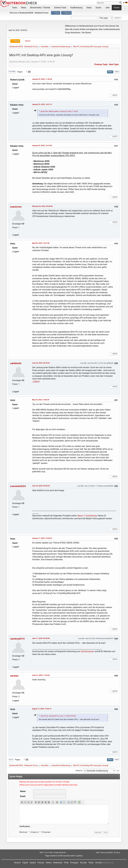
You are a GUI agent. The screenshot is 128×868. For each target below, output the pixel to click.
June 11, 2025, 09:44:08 (41, 638)
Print (117, 72)
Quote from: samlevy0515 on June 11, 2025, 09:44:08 (58, 716)
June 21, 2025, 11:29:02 (41, 675)
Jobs (107, 8)
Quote (113, 95)
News (24, 8)
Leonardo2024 (18, 486)
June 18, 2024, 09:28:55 (41, 486)
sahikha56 (16, 363)
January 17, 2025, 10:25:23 (42, 538)
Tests (15, 8)
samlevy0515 (17, 639)
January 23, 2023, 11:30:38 (42, 79)
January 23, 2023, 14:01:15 (42, 104)
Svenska (98, 863)
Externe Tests (60, 8)
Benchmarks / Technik (40, 8)
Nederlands (58, 863)
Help (98, 853)
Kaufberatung (76, 8)
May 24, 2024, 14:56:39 (41, 400)
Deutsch (18, 863)
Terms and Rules (106, 853)
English (25, 863)
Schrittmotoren (87, 651)
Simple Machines (60, 853)
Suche (98, 8)
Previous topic (101, 64)
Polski (66, 863)
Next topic (114, 64)
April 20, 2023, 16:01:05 (41, 243)
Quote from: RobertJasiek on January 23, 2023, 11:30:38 (59, 111)
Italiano (49, 863)
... (125, 8)
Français (41, 863)
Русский (83, 863)
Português (74, 863)
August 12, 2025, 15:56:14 (42, 709)
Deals (89, 8)
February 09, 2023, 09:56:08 (42, 206)
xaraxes (14, 676)
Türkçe (91, 863)
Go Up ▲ (117, 853)
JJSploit (36, 381)
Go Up (11, 760)
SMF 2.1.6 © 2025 (46, 853)
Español (33, 863)
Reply (110, 72)
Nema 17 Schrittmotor (87, 516)
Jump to (79, 771)
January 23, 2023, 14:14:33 (42, 145)
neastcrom (16, 207)
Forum (117, 8)
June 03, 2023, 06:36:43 (41, 363)
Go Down (12, 72)
